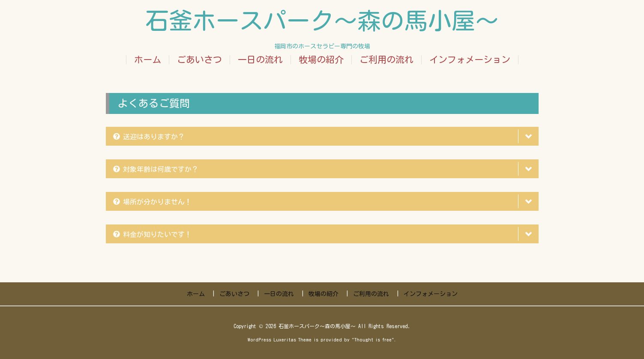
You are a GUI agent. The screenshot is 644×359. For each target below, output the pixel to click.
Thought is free (373, 340)
